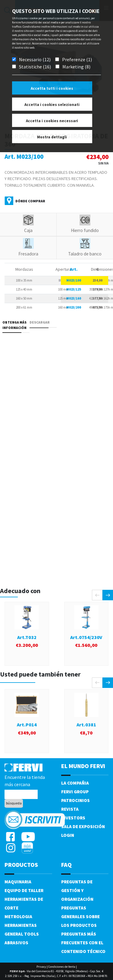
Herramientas (21, 925)
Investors (73, 818)
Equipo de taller (24, 890)
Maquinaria (18, 882)
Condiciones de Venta (62, 967)
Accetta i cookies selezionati (52, 105)
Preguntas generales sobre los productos (80, 917)
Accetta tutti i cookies (52, 88)
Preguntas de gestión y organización (77, 890)
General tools (22, 934)
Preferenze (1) (77, 59)
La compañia (75, 783)
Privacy (41, 967)
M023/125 (74, 289)
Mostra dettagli (52, 137)
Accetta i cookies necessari (52, 121)
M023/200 (74, 307)
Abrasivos (16, 943)
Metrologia (18, 917)
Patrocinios (75, 800)
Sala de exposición (83, 826)
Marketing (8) (76, 67)
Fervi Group (75, 792)
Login (68, 835)
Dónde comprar (30, 201)
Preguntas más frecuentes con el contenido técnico (83, 943)
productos (21, 865)
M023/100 (74, 280)
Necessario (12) (35, 59)
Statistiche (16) (35, 67)
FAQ (66, 865)
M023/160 (74, 298)
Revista (70, 809)
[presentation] (97, 595)
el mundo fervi (83, 766)
